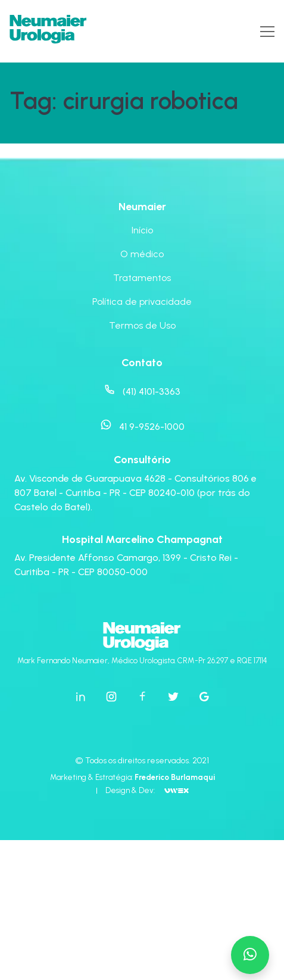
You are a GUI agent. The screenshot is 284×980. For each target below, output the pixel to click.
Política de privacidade (142, 302)
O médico (142, 254)
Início (142, 230)
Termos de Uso (142, 325)
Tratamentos (142, 278)
